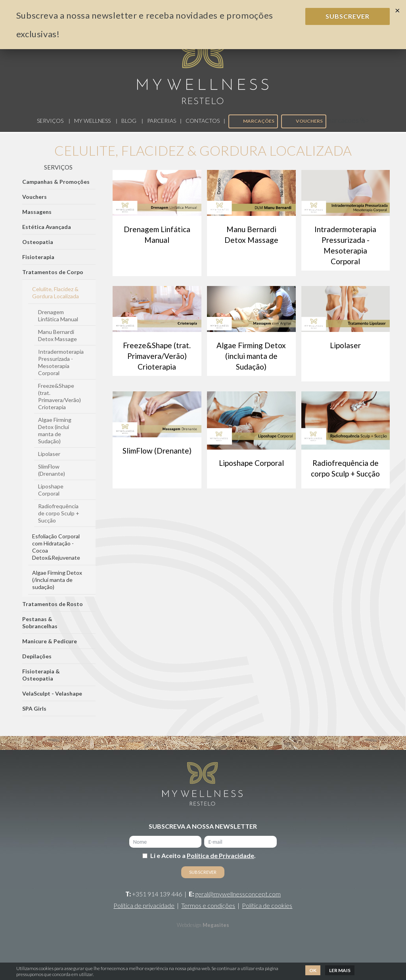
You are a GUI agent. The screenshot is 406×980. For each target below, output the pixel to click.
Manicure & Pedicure (50, 649)
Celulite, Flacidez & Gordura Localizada (56, 301)
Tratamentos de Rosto (53, 612)
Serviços (50, 129)
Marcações (253, 129)
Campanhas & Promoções (56, 190)
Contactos (203, 129)
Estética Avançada (47, 235)
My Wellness (92, 129)
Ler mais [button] (340, 970)
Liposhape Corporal (51, 498)
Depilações (37, 664)
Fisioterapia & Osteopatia (41, 683)
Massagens (37, 220)
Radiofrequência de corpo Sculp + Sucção (59, 521)
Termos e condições (208, 914)
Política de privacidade (144, 914)
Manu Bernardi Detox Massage (57, 344)
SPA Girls (34, 717)
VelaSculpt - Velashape (52, 702)
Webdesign (189, 933)
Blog (129, 129)
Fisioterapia (38, 265)
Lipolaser (49, 462)
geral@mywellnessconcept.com (238, 902)
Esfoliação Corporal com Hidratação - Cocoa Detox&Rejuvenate (56, 555)
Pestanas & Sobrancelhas (40, 631)
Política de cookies (267, 914)
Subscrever (348, 16)
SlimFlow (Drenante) (52, 478)
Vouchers (303, 129)
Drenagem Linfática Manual (58, 324)
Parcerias (162, 129)
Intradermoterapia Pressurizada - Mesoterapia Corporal (61, 371)
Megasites (216, 933)
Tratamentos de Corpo (53, 280)
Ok (313, 970)
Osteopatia (38, 250)
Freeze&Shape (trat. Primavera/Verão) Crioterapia (59, 405)
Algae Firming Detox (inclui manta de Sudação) (55, 439)
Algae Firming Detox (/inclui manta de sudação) (57, 588)
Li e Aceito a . (203, 864)
